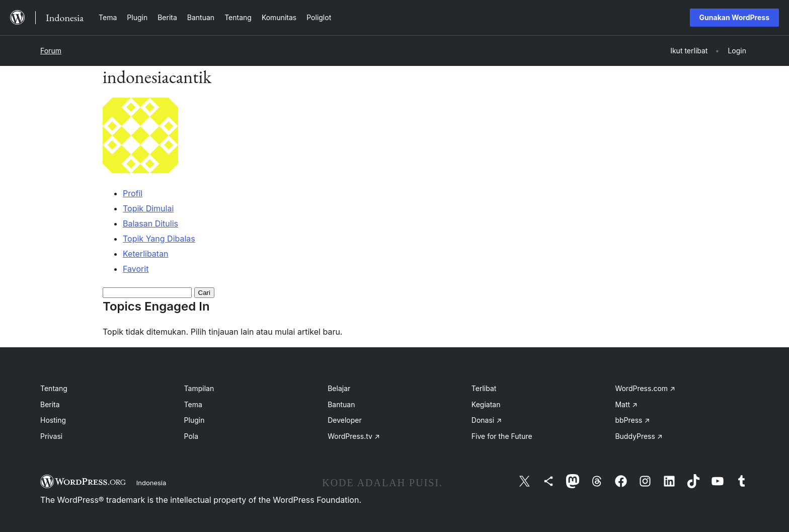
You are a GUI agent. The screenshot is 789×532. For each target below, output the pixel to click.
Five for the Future (502, 436)
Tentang (54, 388)
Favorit (136, 269)
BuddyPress (639, 436)
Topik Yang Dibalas (159, 239)
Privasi (51, 436)
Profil (133, 193)
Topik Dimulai (148, 208)
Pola (191, 436)
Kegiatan (486, 404)
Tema (193, 404)
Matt (626, 404)
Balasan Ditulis (150, 223)
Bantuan (341, 404)
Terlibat (484, 388)
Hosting (53, 420)
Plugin (194, 420)
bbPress (632, 420)
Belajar (339, 388)
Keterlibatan (146, 254)
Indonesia (151, 483)
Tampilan (199, 388)
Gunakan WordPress (734, 17)
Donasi (487, 420)
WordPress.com (645, 388)
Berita (50, 404)
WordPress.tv (354, 436)
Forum (51, 51)
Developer (345, 420)
